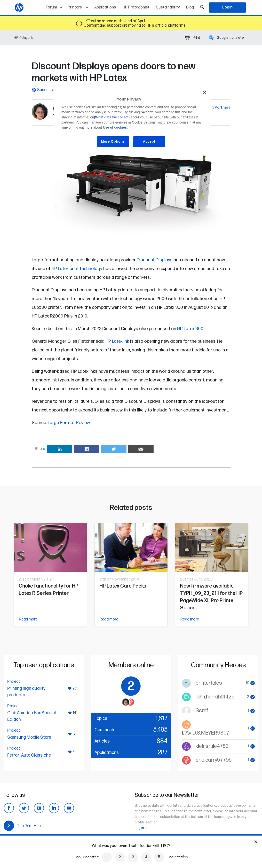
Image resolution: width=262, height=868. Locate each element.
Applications (105, 7)
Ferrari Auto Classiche (29, 755)
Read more (28, 619)
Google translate (227, 38)
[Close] (205, 93)
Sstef (202, 711)
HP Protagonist (136, 7)
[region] (133, 121)
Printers (75, 7)
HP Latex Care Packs (123, 586)
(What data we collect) (112, 117)
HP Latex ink (117, 341)
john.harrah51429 (215, 697)
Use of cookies (115, 127)
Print (192, 38)
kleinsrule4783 (212, 746)
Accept (149, 141)
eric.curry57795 (214, 760)
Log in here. (143, 828)
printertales (209, 683)
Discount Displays (155, 260)
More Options (113, 141)
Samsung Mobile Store (29, 737)
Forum (51, 7)
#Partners (221, 108)
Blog (190, 7)
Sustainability (168, 7)
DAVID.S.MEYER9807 (206, 733)
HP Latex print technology (77, 269)
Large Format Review (69, 423)
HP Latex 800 (190, 329)
